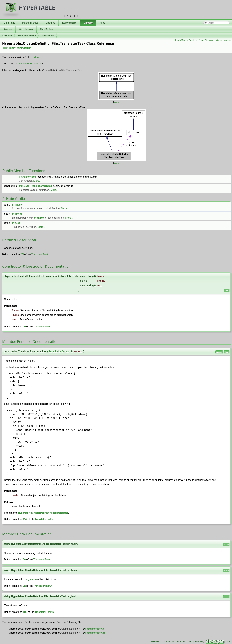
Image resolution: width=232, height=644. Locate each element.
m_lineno (17, 214)
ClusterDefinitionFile (26, 35)
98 (24, 585)
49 (24, 327)
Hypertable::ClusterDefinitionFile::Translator (43, 512)
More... (38, 57)
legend (116, 102)
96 (24, 559)
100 (25, 612)
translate (24, 186)
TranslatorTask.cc (45, 519)
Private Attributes (206, 40)
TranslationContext (41, 186)
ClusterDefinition (24, 48)
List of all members (223, 40)
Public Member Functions (186, 40)
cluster (12, 48)
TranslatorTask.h (29, 64)
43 (22, 254)
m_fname (17, 205)
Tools (4, 48)
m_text (16, 223)
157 (25, 519)
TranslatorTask (47, 35)
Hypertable (7, 35)
